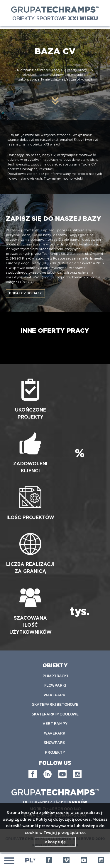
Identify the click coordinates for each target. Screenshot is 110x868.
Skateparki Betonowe (55, 704)
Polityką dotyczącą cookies (63, 819)
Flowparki (55, 685)
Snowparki (55, 743)
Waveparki (55, 733)
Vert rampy (55, 724)
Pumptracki (55, 676)
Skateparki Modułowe (55, 714)
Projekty (55, 752)
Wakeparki (55, 695)
